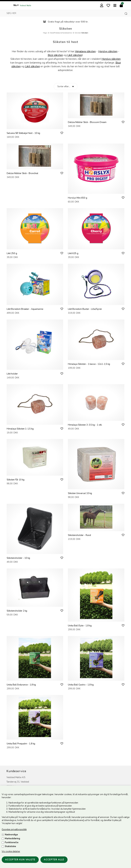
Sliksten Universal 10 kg (80, 493)
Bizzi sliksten (55, 55)
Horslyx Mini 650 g (78, 198)
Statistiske (10, 846)
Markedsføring (12, 839)
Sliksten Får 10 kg (16, 480)
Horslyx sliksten (108, 51)
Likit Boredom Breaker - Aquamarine (25, 309)
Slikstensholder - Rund (79, 535)
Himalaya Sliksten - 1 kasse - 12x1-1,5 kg (89, 364)
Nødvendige (11, 835)
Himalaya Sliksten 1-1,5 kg (20, 429)
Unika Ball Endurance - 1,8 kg (21, 685)
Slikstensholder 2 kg (17, 611)
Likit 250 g (12, 253)
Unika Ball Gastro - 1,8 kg (81, 685)
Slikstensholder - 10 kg (18, 558)
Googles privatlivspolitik (14, 830)
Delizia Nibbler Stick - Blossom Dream (87, 122)
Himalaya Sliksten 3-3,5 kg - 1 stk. (85, 425)
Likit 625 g (73, 253)
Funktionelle (12, 842)
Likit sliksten (75, 55)
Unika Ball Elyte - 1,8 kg (80, 626)
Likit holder (12, 374)
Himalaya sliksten (85, 51)
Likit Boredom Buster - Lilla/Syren (85, 309)
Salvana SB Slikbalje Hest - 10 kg (23, 133)
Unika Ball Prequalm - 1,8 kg (21, 744)
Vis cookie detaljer (11, 851)
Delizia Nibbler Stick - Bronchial (22, 173)
